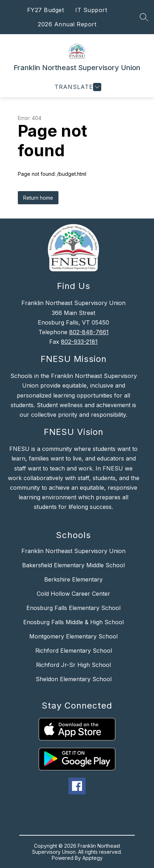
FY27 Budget (46, 10)
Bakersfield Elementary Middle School (73, 565)
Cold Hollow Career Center (73, 594)
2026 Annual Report (67, 24)
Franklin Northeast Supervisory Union (73, 551)
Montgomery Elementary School (73, 636)
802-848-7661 (89, 332)
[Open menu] (77, 87)
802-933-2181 (79, 342)
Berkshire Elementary (73, 579)
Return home (38, 198)
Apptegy (93, 858)
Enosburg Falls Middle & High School (73, 622)
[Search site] (144, 17)
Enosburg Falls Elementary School (73, 608)
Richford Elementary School (74, 651)
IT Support (91, 10)
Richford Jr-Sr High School (73, 665)
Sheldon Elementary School (74, 679)
